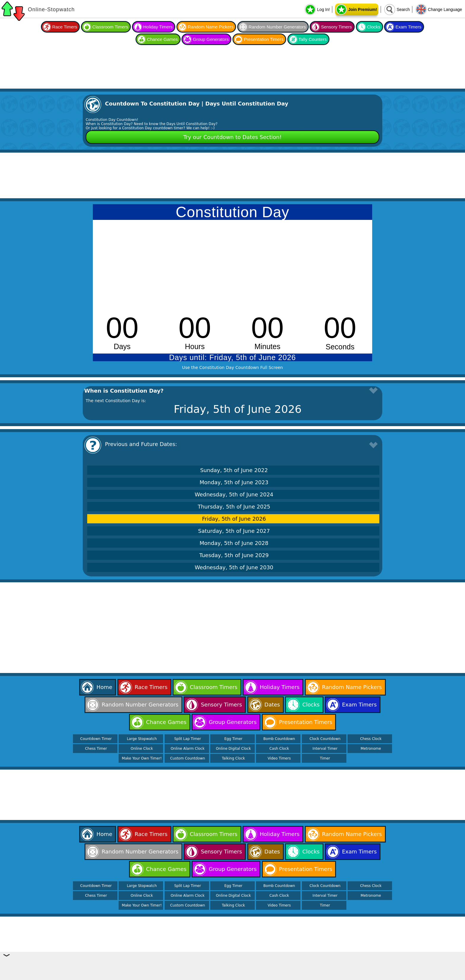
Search (403, 9)
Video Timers (279, 758)
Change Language (445, 9)
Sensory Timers (336, 27)
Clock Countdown (325, 739)
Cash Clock (279, 749)
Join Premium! (363, 9)
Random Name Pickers (211, 27)
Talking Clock (233, 758)
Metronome (371, 749)
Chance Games (162, 39)
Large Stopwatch (142, 739)
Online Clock (142, 749)
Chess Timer (96, 749)
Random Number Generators (277, 27)
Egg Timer (234, 739)
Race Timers (65, 27)
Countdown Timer (96, 739)
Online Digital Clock (233, 749)
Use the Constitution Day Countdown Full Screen (232, 367)
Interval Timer (325, 749)
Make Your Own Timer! (142, 758)
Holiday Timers (158, 27)
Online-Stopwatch (51, 9)
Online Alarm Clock (187, 749)
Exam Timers (408, 27)
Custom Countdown (188, 758)
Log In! (323, 9)
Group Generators (211, 39)
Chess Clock (371, 739)
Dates (272, 705)
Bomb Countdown (279, 739)
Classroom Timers (110, 27)
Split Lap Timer (187, 739)
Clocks (374, 27)
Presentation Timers (263, 39)
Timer (325, 758)
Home (104, 687)
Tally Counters (313, 39)
